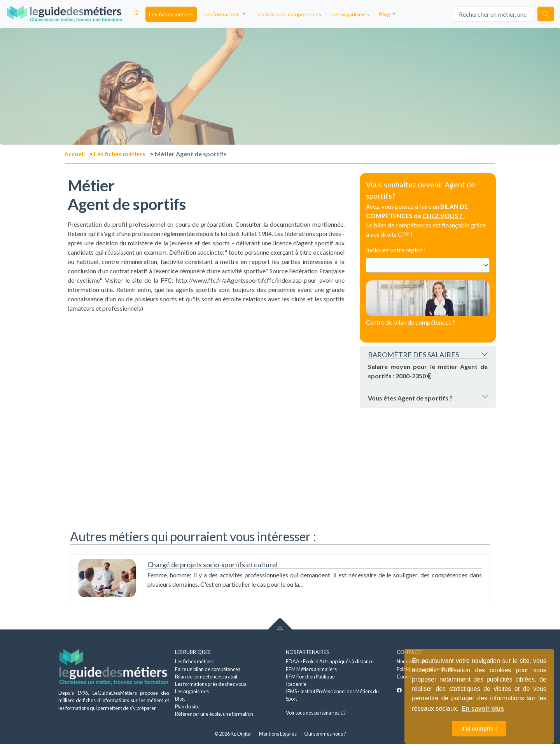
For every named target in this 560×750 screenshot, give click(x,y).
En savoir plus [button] (483, 709)
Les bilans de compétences (288, 14)
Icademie (296, 684)
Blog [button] (385, 14)
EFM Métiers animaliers (311, 669)
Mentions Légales (278, 734)
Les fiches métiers (171, 14)
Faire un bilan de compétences (208, 669)
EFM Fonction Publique (310, 677)
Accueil (74, 154)
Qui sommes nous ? (325, 734)
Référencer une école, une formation (214, 714)
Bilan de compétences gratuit (206, 677)
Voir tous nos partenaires (316, 713)
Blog (180, 699)
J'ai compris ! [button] (479, 729)
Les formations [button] (222, 14)
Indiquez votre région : (396, 250)
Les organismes (350, 14)
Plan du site (187, 706)
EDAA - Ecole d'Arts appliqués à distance (330, 661)
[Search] (493, 14)
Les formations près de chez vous (211, 684)
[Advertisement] (206, 367)
